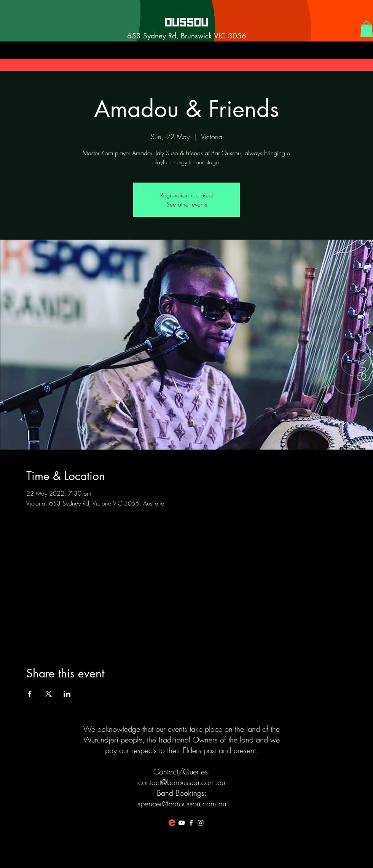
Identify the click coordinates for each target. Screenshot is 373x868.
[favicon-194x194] (172, 823)
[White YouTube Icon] (182, 823)
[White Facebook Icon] (191, 823)
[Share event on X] (49, 694)
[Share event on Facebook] (30, 694)
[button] (367, 29)
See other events (187, 204)
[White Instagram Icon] (201, 823)
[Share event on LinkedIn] (67, 694)
